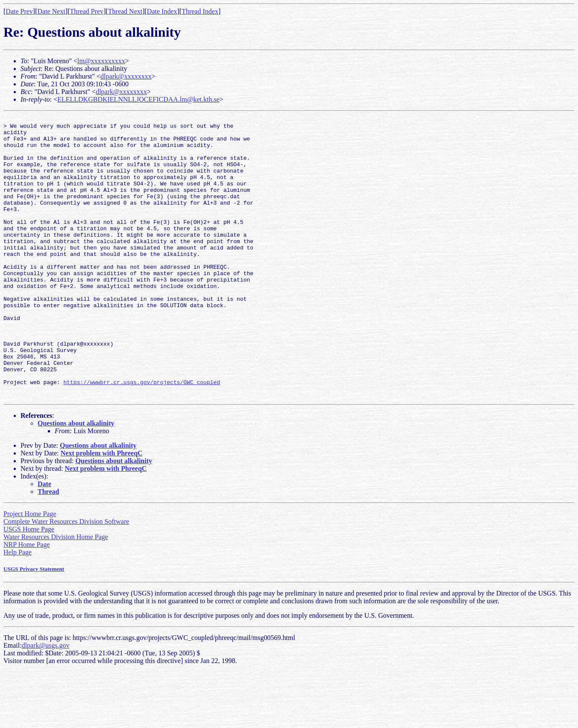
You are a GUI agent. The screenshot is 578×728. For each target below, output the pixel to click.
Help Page (18, 609)
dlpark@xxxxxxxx (126, 76)
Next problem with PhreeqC (102, 509)
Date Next (51, 11)
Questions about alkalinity (76, 480)
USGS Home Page (29, 586)
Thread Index (200, 11)
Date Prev (19, 11)
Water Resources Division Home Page (56, 593)
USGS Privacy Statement (34, 625)
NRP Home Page (27, 601)
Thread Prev (87, 11)
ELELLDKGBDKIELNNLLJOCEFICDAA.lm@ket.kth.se (138, 99)
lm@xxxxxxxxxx (101, 61)
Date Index (162, 11)
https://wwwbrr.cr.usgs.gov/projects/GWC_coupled (142, 436)
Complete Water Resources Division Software (66, 578)
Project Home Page (30, 570)
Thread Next (125, 11)
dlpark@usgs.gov (46, 702)
